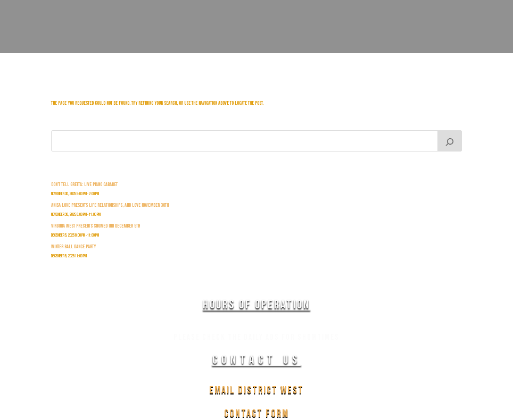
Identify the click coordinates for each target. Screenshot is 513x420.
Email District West (256, 390)
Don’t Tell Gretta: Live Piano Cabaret (84, 184)
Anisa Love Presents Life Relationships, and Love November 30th (110, 205)
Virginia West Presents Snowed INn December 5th (96, 226)
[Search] (450, 141)
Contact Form (256, 414)
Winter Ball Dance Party (73, 247)
